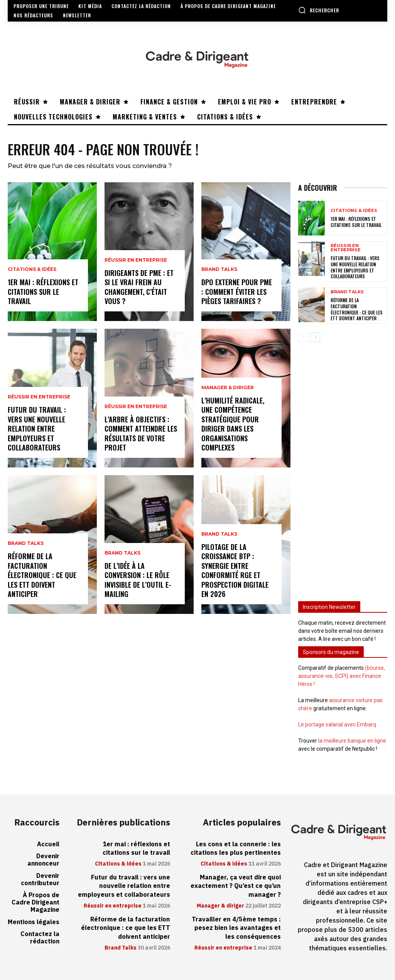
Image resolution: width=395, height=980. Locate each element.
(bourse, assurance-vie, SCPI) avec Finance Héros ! (342, 676)
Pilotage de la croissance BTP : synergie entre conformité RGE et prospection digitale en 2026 (235, 571)
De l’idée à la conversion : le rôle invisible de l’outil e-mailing (138, 580)
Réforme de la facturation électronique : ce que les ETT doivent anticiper (42, 576)
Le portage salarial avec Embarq (337, 724)
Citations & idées (32, 271)
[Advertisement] (343, 467)
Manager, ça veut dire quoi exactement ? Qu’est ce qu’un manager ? (236, 886)
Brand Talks (26, 546)
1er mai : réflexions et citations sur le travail (43, 292)
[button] (319, 10)
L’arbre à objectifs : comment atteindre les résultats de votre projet (141, 434)
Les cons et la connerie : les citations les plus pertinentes (236, 848)
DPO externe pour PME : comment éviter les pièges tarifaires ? (237, 292)
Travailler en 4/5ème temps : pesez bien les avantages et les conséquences (237, 927)
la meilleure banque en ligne (352, 741)
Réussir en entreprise (39, 399)
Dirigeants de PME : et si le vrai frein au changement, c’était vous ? (139, 287)
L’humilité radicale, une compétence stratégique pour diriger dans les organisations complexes (233, 425)
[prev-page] (303, 337)
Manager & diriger (228, 390)
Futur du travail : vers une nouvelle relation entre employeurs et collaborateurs (37, 430)
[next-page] (315, 337)
